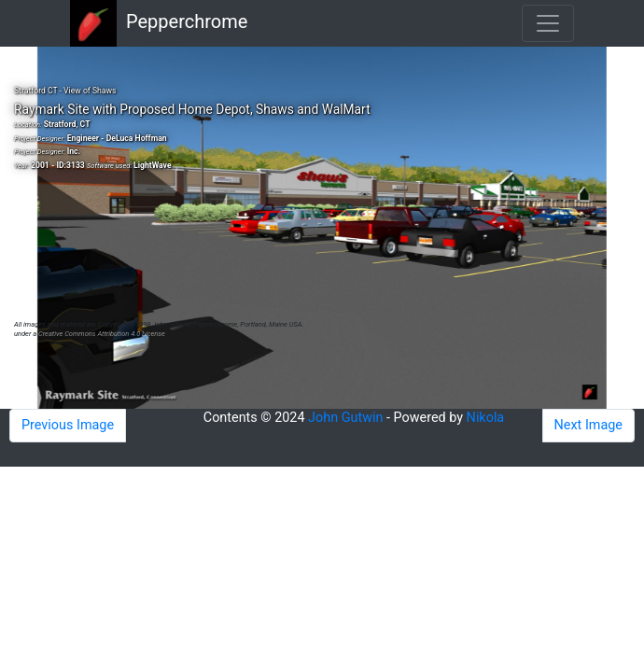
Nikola (486, 418)
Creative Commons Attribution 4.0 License (102, 334)
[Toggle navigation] (548, 23)
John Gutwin (345, 418)
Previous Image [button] (68, 425)
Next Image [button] (588, 425)
